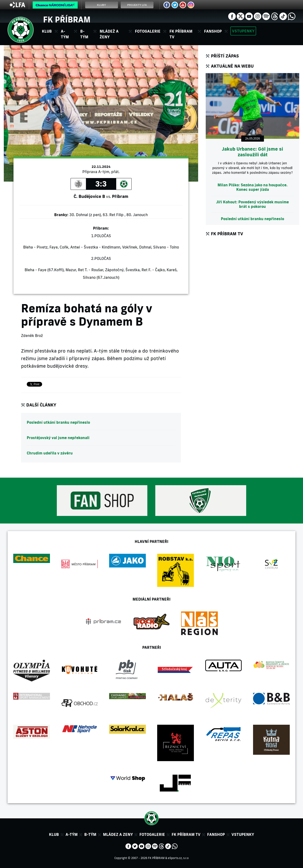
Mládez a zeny (118, 834)
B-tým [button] (84, 34)
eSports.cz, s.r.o (178, 858)
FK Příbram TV (181, 34)
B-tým (90, 834)
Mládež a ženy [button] (109, 34)
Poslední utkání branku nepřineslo (58, 422)
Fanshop (213, 31)
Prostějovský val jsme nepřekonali (58, 438)
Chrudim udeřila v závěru (50, 453)
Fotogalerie (148, 31)
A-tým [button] (65, 34)
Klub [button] (47, 31)
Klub (54, 834)
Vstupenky (243, 31)
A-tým (72, 834)
